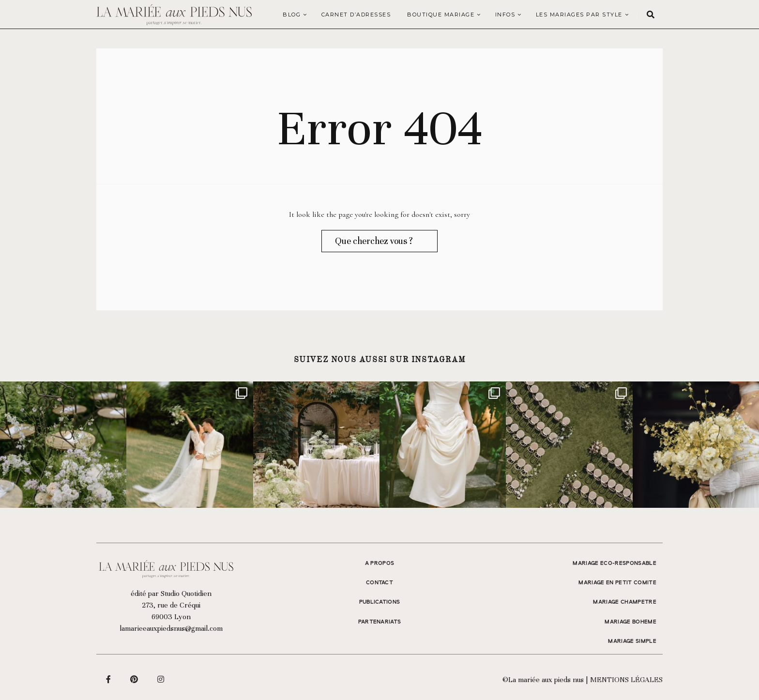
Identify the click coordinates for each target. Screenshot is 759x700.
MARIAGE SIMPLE (632, 641)
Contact (379, 583)
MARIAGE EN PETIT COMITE (617, 583)
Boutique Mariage (441, 15)
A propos (380, 563)
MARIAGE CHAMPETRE (625, 602)
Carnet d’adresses (356, 15)
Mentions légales (626, 680)
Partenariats (380, 622)
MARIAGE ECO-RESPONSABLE (615, 563)
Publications (380, 602)
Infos (505, 15)
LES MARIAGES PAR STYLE (579, 15)
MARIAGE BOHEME (630, 622)
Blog (292, 15)
